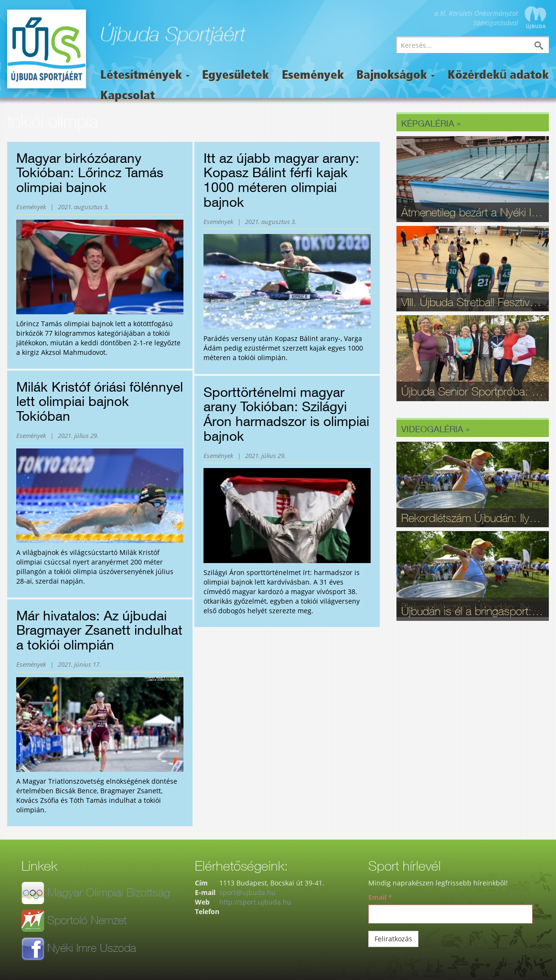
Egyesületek (235, 76)
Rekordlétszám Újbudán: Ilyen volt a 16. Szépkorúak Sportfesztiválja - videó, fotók (473, 518)
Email (380, 897)
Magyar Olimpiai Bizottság (109, 892)
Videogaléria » (435, 429)
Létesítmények (145, 76)
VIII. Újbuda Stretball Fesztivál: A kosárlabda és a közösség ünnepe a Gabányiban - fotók (473, 302)
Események (313, 76)
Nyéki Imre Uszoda (92, 948)
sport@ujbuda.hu (247, 892)
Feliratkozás (393, 939)
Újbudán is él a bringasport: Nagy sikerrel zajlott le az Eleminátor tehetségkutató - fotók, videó (473, 611)
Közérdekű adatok (498, 76)
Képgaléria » (431, 123)
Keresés (546, 47)
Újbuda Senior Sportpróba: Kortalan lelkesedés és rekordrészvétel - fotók (473, 391)
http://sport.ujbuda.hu (255, 902)
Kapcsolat (128, 96)
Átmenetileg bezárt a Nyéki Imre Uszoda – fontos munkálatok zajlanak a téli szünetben (473, 212)
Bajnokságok (396, 76)
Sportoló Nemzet (87, 920)
